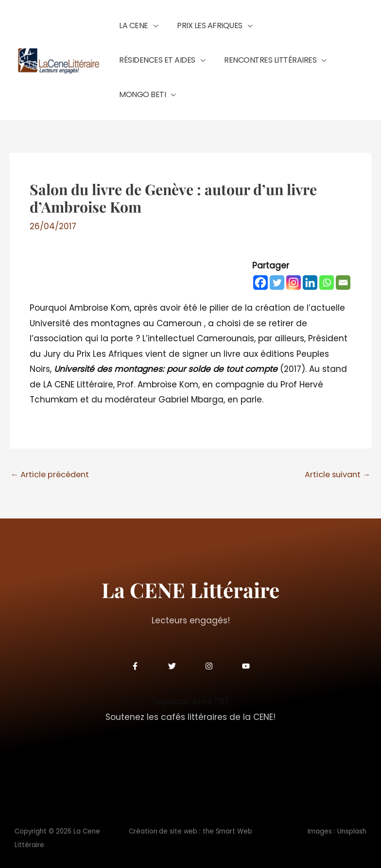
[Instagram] (294, 276)
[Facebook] (260, 276)
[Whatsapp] (327, 276)
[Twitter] (277, 276)
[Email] (343, 276)
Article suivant (335, 468)
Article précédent (52, 468)
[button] (148, 32)
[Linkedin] (310, 276)
